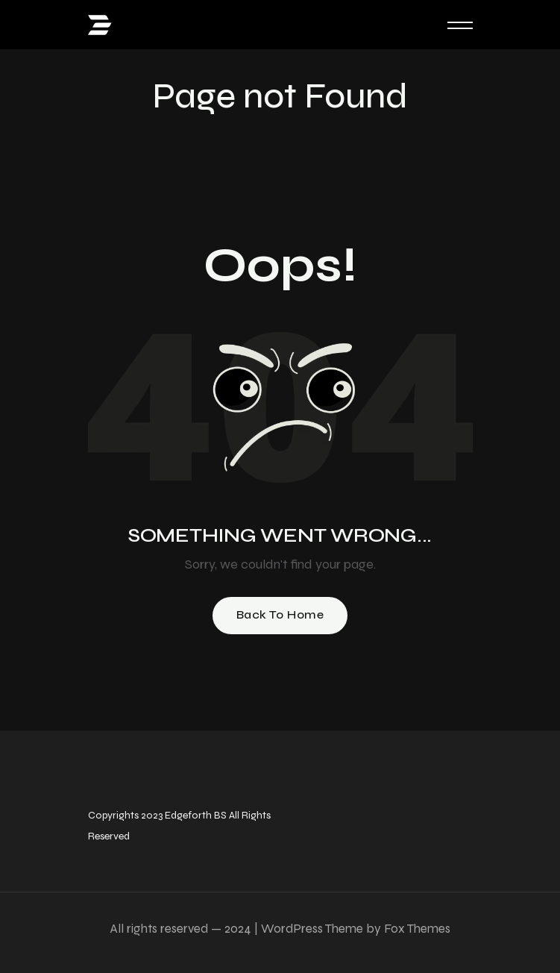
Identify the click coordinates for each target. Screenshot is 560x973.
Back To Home (280, 614)
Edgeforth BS (195, 815)
